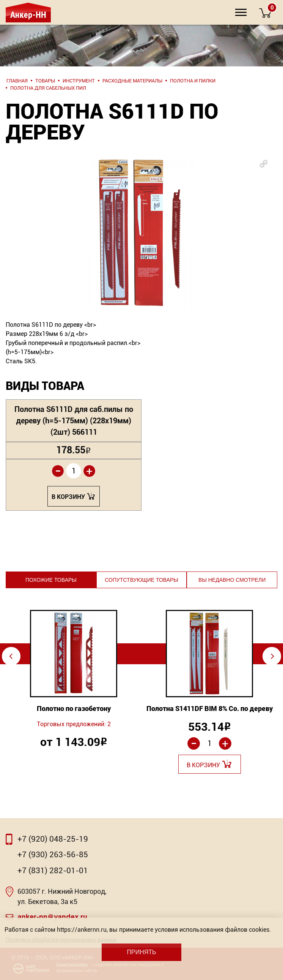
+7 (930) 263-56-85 (53, 855)
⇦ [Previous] (11, 656)
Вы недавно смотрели (232, 580)
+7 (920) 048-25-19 (53, 839)
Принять (141, 952)
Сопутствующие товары (141, 580)
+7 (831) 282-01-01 (53, 871)
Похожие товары (51, 580)
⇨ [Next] (273, 656)
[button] (153, 211)
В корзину (68, 497)
